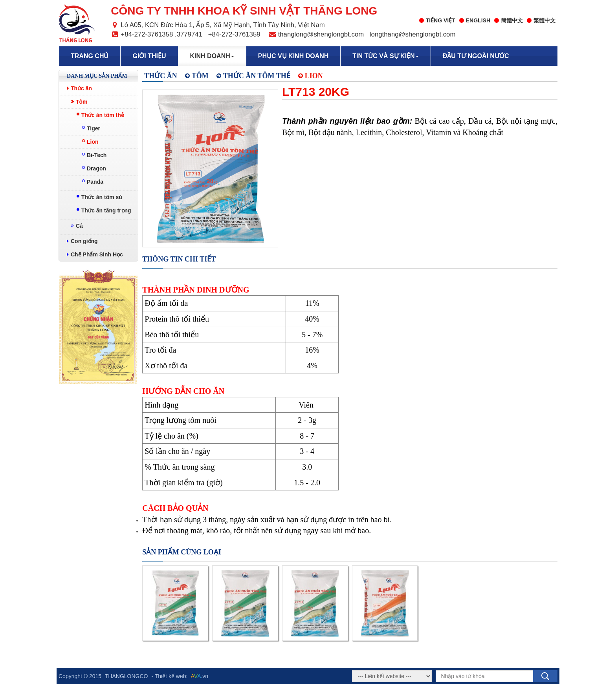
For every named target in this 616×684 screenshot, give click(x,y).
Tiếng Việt (437, 20)
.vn (200, 676)
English (475, 20)
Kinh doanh (212, 56)
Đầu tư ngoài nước (476, 56)
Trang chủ (90, 56)
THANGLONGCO (126, 676)
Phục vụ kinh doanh (293, 56)
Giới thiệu (149, 56)
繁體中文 (541, 20)
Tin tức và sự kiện (385, 56)
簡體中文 (509, 20)
